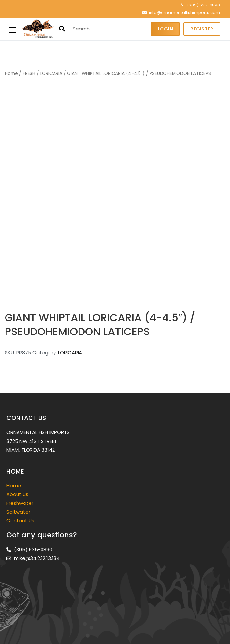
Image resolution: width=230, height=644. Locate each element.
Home (11, 73)
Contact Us (20, 521)
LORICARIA (51, 73)
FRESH (29, 73)
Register (202, 29)
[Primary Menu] (12, 29)
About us (17, 494)
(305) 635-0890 (203, 5)
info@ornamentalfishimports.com (184, 12)
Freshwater (21, 503)
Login (165, 29)
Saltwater (19, 512)
